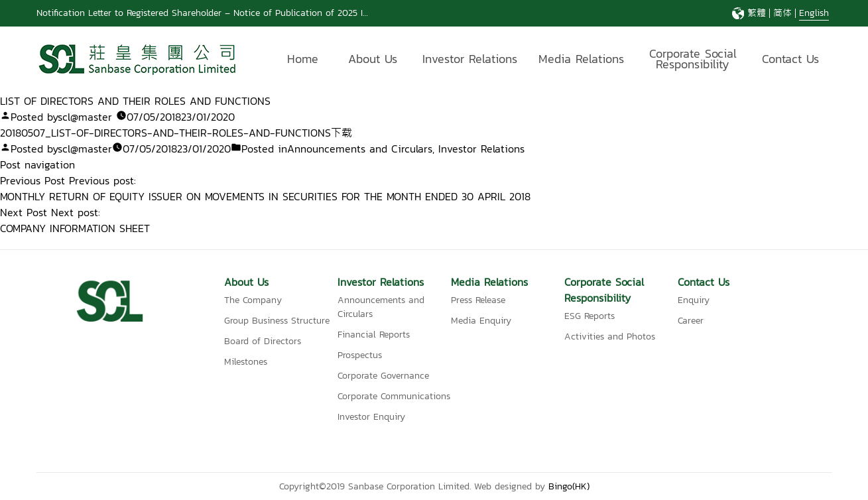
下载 (341, 133)
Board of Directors (263, 341)
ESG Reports (589, 316)
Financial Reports (374, 335)
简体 (782, 13)
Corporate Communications (394, 396)
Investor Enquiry (371, 417)
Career (691, 321)
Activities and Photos (610, 337)
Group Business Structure (277, 321)
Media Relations (581, 59)
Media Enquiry (481, 321)
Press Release (478, 300)
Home (303, 59)
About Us (373, 59)
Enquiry (694, 300)
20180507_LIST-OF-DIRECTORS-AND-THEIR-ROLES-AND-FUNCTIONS (165, 133)
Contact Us (790, 59)
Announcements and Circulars (360, 149)
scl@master (85, 117)
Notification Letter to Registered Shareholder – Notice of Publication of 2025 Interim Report (228, 13)
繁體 (757, 13)
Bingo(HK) (569, 486)
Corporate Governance (383, 376)
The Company (253, 300)
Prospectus (360, 355)
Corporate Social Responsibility (693, 61)
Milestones (246, 362)
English (814, 13)
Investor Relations (470, 59)
